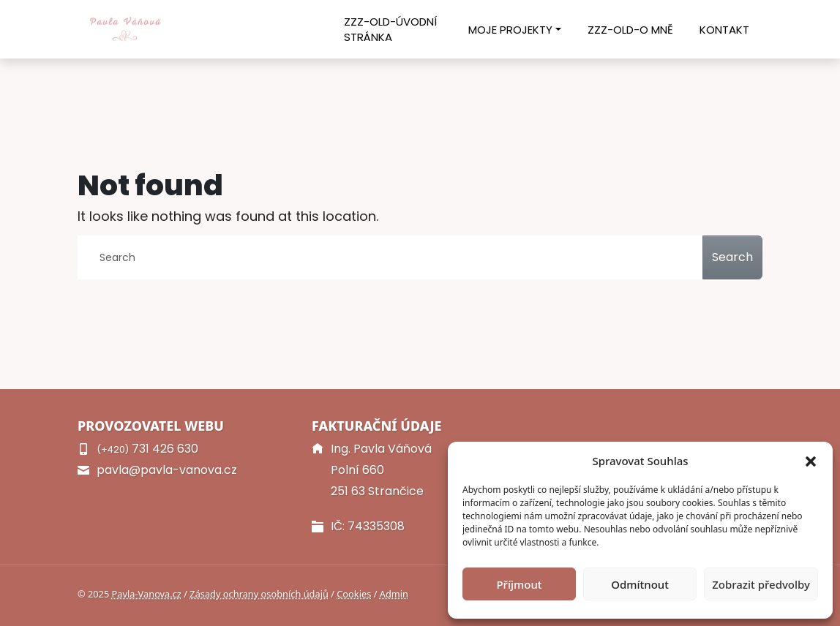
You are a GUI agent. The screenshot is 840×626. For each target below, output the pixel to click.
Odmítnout (640, 584)
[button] (811, 461)
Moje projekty (510, 30)
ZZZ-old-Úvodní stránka (390, 29)
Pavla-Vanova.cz (147, 594)
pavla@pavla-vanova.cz (167, 470)
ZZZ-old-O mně (630, 30)
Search (732, 257)
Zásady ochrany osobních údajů (259, 594)
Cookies (354, 594)
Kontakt (724, 30)
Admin (394, 594)
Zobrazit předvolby (761, 584)
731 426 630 (147, 449)
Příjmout (519, 584)
